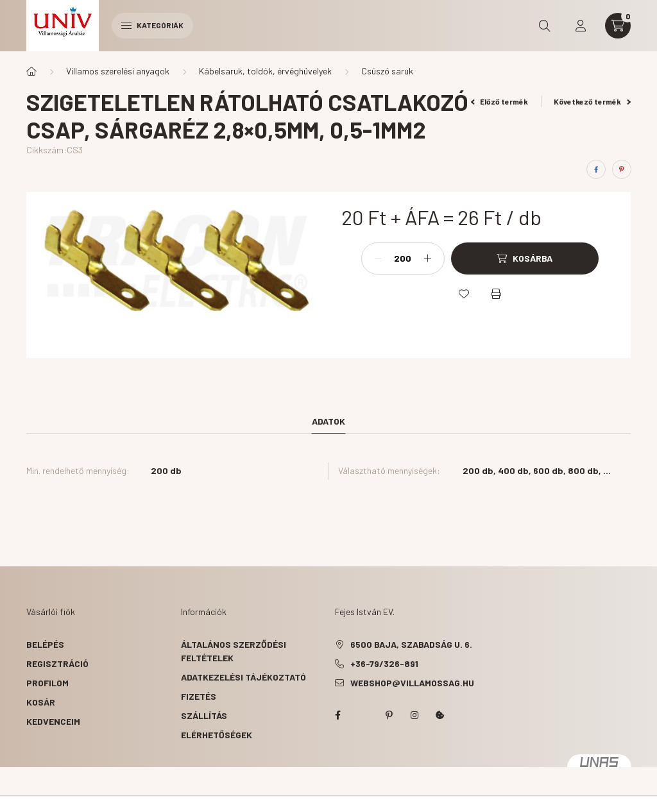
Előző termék (500, 101)
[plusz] (428, 258)
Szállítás (204, 715)
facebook (337, 715)
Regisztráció (57, 664)
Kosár (41, 702)
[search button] (545, 26)
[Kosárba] (525, 258)
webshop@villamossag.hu (412, 683)
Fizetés (199, 696)
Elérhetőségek (217, 735)
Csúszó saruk (387, 71)
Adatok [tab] (328, 421)
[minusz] (378, 258)
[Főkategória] (31, 71)
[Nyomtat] (496, 294)
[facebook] (596, 169)
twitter (363, 715)
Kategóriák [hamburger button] (152, 25)
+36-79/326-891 (384, 664)
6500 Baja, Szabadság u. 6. (411, 644)
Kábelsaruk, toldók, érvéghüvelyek (265, 71)
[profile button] (581, 26)
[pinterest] (622, 169)
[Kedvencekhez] (464, 294)
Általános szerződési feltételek (234, 651)
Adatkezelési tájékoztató (243, 677)
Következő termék (592, 101)
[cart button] (618, 26)
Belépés (45, 644)
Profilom (47, 683)
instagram (414, 715)
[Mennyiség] (403, 258)
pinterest (389, 715)
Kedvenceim (53, 721)
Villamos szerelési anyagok (118, 71)
